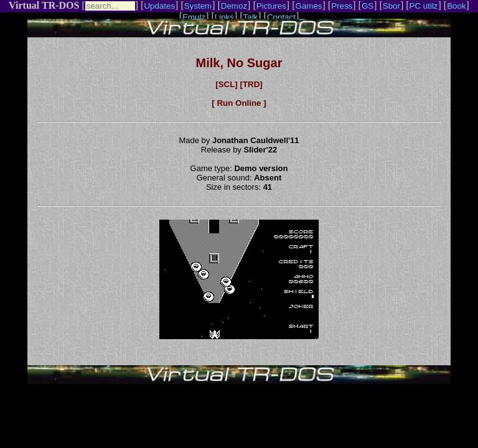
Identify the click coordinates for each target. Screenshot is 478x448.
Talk (251, 17)
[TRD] (251, 84)
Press (342, 6)
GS (368, 6)
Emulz (194, 17)
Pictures (271, 6)
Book (456, 6)
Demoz (234, 6)
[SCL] (227, 84)
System (198, 6)
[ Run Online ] (239, 103)
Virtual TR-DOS (44, 5)
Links (224, 17)
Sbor (391, 6)
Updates (159, 6)
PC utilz (424, 6)
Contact (281, 17)
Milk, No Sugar (239, 63)
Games (309, 6)
